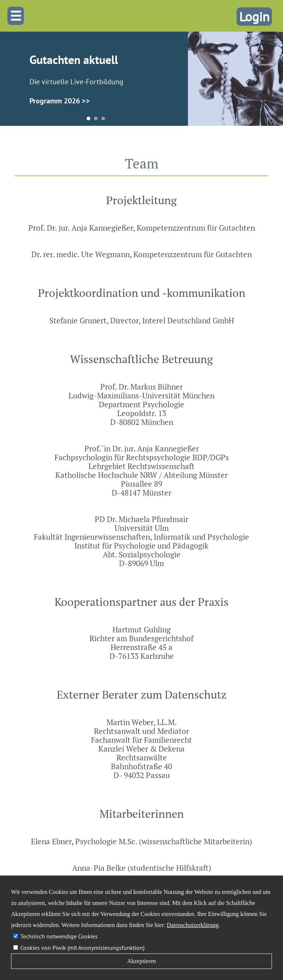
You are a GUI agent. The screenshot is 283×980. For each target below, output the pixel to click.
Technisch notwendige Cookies (59, 936)
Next (177, 82)
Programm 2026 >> (60, 101)
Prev (15, 82)
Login (254, 17)
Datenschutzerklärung (193, 925)
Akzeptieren (141, 961)
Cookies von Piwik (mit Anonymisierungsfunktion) (82, 948)
